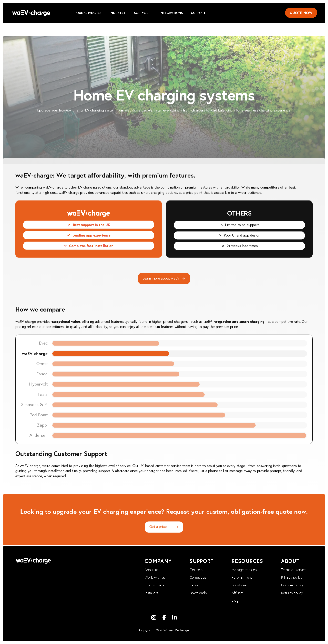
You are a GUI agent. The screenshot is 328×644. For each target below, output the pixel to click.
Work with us (155, 578)
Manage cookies (244, 570)
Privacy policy (292, 578)
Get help (196, 570)
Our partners (154, 585)
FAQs (194, 585)
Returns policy (292, 593)
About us (151, 570)
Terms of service (294, 570)
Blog (235, 601)
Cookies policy (292, 585)
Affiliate (238, 593)
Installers (151, 593)
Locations (239, 585)
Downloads (198, 593)
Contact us (198, 578)
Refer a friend (242, 578)
